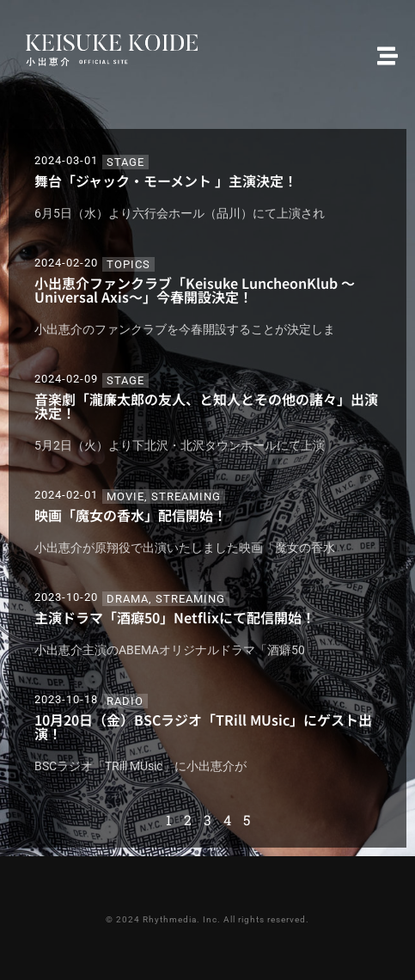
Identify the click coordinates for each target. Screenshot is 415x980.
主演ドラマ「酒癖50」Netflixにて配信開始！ (175, 617)
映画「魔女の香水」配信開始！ (131, 515)
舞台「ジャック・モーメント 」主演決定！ (166, 181)
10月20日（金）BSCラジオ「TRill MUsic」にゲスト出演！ (203, 726)
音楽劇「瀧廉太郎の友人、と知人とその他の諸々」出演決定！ (206, 406)
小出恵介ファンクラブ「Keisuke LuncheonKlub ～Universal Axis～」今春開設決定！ (195, 290)
